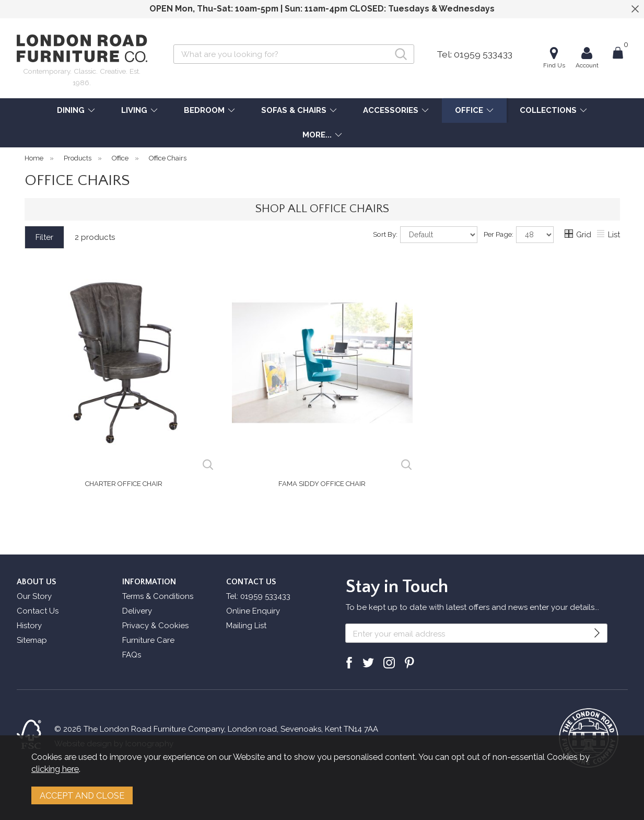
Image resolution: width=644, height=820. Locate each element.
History (29, 626)
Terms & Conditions (158, 596)
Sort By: (425, 235)
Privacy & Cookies (155, 626)
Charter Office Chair (124, 484)
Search (174, 44)
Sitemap (32, 640)
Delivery (137, 611)
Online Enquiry (253, 611)
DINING (71, 110)
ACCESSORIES (391, 110)
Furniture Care (148, 640)
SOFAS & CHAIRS (294, 110)
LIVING (134, 110)
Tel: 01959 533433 (475, 54)
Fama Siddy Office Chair (322, 484)
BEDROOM (204, 110)
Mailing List (246, 626)
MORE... (317, 135)
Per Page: (519, 235)
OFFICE (469, 110)
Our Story (34, 596)
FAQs (132, 655)
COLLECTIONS (548, 110)
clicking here (55, 769)
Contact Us (38, 611)
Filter (44, 237)
